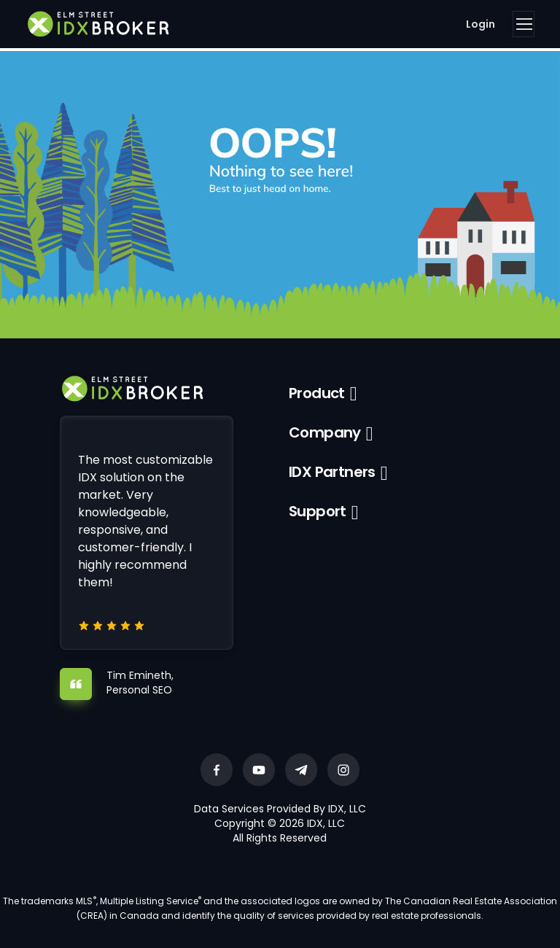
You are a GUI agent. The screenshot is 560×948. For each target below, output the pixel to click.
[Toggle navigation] (524, 24)
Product (317, 393)
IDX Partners (332, 472)
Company (325, 432)
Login (481, 24)
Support (318, 511)
